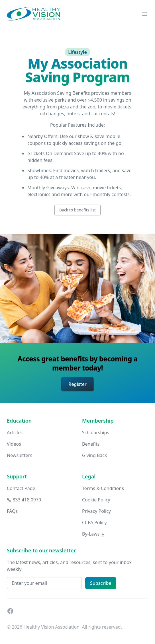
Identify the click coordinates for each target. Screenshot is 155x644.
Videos (14, 444)
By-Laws (94, 534)
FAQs (12, 511)
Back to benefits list (77, 210)
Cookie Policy (96, 500)
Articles (15, 433)
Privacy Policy (96, 511)
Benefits (91, 444)
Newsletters (20, 455)
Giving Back (95, 455)
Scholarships (96, 433)
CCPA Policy (94, 522)
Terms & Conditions (103, 488)
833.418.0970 (24, 500)
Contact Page (21, 488)
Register (77, 384)
